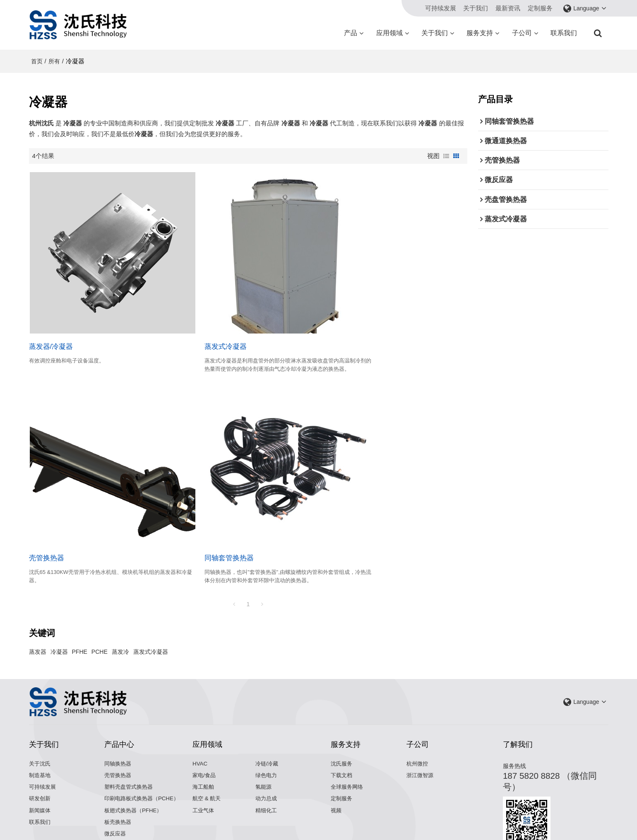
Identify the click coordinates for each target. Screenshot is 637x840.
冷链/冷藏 (268, 716)
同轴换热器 (119, 716)
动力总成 (267, 752)
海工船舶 (204, 740)
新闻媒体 (41, 764)
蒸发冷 (120, 604)
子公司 (522, 33)
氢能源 (264, 740)
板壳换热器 (119, 775)
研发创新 (41, 752)
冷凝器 (59, 604)
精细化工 (267, 764)
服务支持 (480, 33)
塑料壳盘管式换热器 (130, 740)
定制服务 (540, 8)
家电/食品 (205, 728)
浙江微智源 (421, 728)
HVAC (200, 716)
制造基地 (41, 728)
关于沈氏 (41, 716)
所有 (54, 61)
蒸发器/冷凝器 (51, 322)
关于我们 (476, 8)
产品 (351, 33)
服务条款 (374, 821)
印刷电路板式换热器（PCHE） (144, 752)
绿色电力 (267, 728)
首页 (37, 61)
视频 (337, 764)
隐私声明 (350, 821)
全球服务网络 (348, 740)
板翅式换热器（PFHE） (135, 764)
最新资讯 (508, 8)
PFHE (80, 604)
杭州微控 (418, 716)
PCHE (100, 604)
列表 (446, 156)
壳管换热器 (344, 322)
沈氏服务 (342, 716)
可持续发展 (441, 8)
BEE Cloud (387, 830)
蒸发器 (38, 604)
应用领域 (389, 33)
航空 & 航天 (208, 752)
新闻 (283, 821)
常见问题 (326, 821)
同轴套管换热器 (54, 510)
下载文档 (342, 728)
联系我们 (564, 33)
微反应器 (116, 787)
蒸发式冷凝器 (199, 322)
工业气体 (204, 764)
